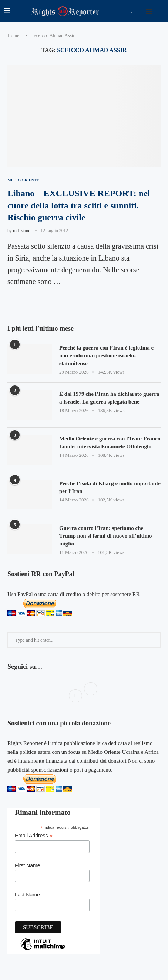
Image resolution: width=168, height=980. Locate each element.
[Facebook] (132, 11)
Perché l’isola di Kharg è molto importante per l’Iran (110, 487)
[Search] (161, 11)
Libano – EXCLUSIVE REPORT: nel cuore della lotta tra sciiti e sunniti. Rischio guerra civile (79, 205)
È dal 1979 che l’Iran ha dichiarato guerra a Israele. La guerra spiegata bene (109, 398)
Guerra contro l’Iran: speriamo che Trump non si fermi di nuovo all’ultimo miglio (106, 536)
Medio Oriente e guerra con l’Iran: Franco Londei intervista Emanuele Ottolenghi (110, 443)
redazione (22, 231)
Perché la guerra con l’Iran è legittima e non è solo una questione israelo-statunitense (106, 355)
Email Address (34, 836)
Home (13, 35)
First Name (27, 865)
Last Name (27, 895)
